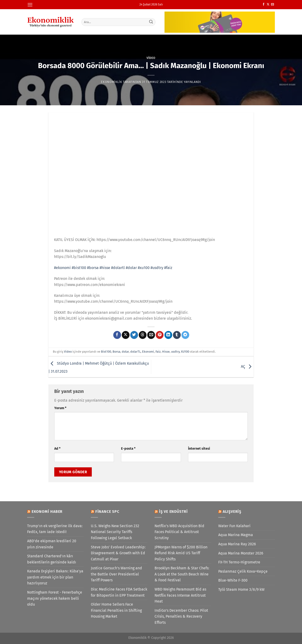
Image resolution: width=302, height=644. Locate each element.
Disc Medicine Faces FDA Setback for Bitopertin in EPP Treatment (119, 592)
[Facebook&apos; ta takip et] (264, 4)
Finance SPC (107, 512)
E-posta (128, 449)
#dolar (131, 268)
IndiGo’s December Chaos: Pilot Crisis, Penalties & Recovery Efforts (181, 616)
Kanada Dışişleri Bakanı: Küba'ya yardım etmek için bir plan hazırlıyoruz (55, 577)
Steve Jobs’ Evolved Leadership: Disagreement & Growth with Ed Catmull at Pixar (118, 553)
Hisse (166, 352)
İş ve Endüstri (173, 512)
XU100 (185, 352)
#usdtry (157, 268)
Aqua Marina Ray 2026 (237, 544)
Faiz (158, 352)
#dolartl (118, 268)
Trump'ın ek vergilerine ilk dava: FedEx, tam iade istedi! (55, 529)
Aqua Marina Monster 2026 (241, 553)
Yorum (60, 408)
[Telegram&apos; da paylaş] (185, 335)
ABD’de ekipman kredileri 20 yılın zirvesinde (52, 544)
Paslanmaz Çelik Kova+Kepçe (243, 571)
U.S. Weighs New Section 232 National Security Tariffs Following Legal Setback (115, 532)
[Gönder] (151, 22)
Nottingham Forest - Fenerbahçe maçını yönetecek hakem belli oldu (55, 598)
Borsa (116, 352)
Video (151, 58)
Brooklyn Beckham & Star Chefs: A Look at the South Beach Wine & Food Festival (182, 574)
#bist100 (79, 268)
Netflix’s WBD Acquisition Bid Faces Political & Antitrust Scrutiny (179, 532)
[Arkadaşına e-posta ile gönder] (151, 335)
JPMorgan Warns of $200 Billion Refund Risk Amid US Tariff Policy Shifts (181, 553)
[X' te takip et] (268, 4)
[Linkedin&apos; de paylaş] (168, 335)
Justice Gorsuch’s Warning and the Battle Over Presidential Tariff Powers (116, 574)
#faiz (168, 268)
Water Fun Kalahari (234, 526)
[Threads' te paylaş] (143, 335)
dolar (125, 352)
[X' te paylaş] (126, 335)
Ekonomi (148, 352)
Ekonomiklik (111, 82)
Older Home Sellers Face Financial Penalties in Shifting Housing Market (116, 610)
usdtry (175, 352)
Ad (57, 449)
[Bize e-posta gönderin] (273, 4)
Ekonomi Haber (47, 512)
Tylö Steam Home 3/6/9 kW (241, 589)
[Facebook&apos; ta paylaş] (117, 335)
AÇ (247, 367)
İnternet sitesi (199, 449)
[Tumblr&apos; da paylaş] (177, 335)
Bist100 (106, 352)
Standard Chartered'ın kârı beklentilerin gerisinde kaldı (52, 559)
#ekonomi (62, 268)
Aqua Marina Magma (236, 535)
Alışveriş (232, 512)
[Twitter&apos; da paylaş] (134, 335)
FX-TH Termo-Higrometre (239, 562)
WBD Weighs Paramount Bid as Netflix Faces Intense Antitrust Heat (180, 595)
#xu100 (144, 268)
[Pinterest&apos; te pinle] (160, 335)
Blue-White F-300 (233, 580)
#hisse (105, 268)
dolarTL (135, 352)
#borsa (93, 268)
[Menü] (30, 5)
